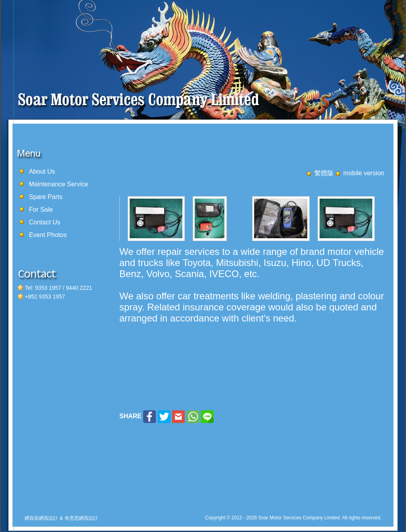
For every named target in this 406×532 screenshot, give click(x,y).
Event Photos (48, 235)
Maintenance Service (58, 184)
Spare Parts (46, 197)
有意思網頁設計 (81, 518)
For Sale (41, 210)
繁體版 (324, 173)
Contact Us (45, 222)
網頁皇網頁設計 (41, 518)
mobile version (364, 173)
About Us (42, 171)
